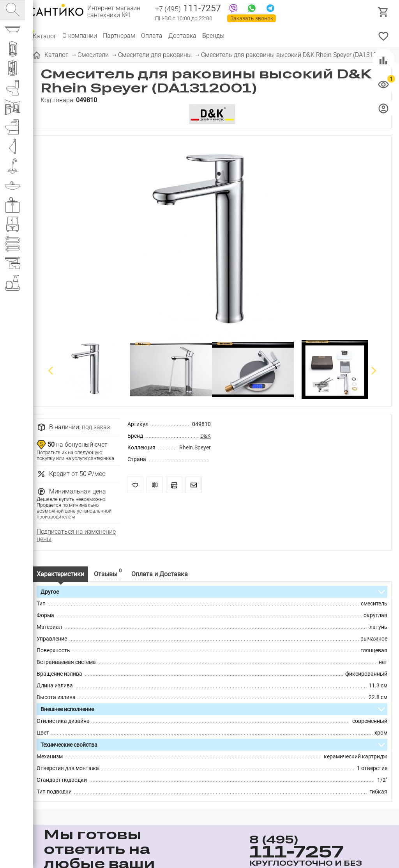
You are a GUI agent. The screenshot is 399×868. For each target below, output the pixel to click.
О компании (80, 36)
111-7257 (188, 9)
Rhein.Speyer (195, 447)
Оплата (152, 36)
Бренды (213, 36)
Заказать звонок (252, 18)
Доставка (182, 36)
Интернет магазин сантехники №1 (114, 12)
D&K (206, 436)
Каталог (45, 36)
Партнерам (119, 36)
